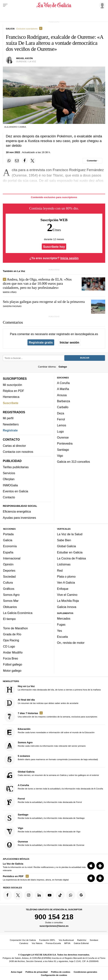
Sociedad (9, 576)
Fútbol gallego (13, 664)
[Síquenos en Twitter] (18, 895)
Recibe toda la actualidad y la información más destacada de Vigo (42, 831)
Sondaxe (94, 940)
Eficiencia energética (17, 511)
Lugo (60, 431)
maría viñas (10, 292)
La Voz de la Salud (70, 534)
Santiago (63, 449)
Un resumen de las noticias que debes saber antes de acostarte (41, 703)
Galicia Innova (67, 607)
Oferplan (9, 479)
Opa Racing (11, 640)
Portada (8, 534)
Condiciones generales (86, 972)
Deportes (9, 570)
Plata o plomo (66, 576)
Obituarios (10, 607)
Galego (63, 366)
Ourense (63, 437)
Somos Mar (11, 601)
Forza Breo (11, 658)
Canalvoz (24, 943)
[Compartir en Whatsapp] (9, 161)
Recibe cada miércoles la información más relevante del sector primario (45, 746)
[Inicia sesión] (102, 5)
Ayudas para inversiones (19, 517)
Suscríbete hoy (54, 247)
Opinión (8, 564)
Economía (10, 546)
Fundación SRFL (47, 940)
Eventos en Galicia (16, 491)
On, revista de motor (71, 643)
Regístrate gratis (41, 342)
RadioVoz (82, 940)
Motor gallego (12, 670)
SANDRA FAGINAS (12, 306)
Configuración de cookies (54, 975)
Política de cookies (61, 972)
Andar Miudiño (13, 652)
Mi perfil (8, 418)
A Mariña (63, 389)
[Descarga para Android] (100, 866)
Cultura (8, 582)
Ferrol (61, 419)
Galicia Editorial (81, 943)
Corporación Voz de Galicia (23, 940)
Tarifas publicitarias (16, 467)
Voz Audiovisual (66, 940)
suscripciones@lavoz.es (54, 926)
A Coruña (63, 383)
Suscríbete (11, 403)
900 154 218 (54, 917)
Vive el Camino (67, 595)
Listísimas (64, 564)
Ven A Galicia (66, 582)
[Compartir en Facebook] (25, 161)
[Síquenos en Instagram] (29, 895)
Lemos (62, 425)
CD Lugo (9, 646)
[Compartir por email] (17, 161)
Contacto (9, 497)
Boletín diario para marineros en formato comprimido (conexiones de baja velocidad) (51, 760)
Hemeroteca (11, 397)
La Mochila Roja (68, 601)
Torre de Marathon (15, 628)
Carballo (63, 407)
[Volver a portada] (54, 5)
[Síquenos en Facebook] (8, 895)
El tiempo (9, 619)
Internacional (12, 558)
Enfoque (63, 588)
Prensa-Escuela (53, 943)
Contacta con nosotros (18, 452)
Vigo (60, 455)
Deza (61, 413)
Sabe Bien (64, 540)
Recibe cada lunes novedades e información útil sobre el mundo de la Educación (49, 733)
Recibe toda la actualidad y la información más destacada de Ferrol (43, 802)
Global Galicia (66, 546)
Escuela (62, 637)
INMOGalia (10, 485)
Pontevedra (65, 443)
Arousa (62, 395)
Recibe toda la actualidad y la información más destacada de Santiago (44, 818)
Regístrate (10, 430)
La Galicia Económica (18, 613)
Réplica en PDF (13, 391)
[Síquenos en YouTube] (50, 895)
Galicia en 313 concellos (73, 462)
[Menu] (5, 5)
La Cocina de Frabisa (71, 558)
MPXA (67, 943)
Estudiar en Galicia (70, 552)
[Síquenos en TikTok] (60, 895)
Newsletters (11, 424)
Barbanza (64, 401)
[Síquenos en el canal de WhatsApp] (71, 895)
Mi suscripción (12, 385)
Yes (59, 630)
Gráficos (9, 588)
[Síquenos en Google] (81, 895)
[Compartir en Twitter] (33, 161)
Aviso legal (17, 972)
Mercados (64, 618)
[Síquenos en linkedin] (39, 895)
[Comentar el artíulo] (92, 161)
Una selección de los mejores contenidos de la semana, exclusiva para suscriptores (51, 717)
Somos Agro (11, 595)
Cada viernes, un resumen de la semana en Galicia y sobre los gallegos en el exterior (52, 775)
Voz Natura (37, 943)
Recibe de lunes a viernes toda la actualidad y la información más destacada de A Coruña (54, 789)
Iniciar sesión (70, 342)
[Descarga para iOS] (91, 866)
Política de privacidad (37, 972)
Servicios (9, 473)
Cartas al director (14, 445)
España (8, 552)
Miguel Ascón (24, 58)
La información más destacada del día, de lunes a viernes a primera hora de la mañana (53, 690)
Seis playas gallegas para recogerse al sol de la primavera (44, 302)
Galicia (8, 540)
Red (60, 570)
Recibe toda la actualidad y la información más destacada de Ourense (44, 845)
